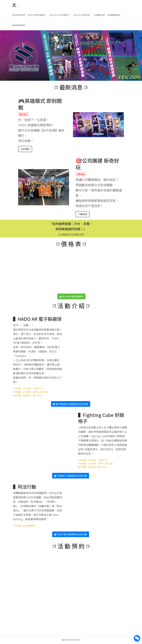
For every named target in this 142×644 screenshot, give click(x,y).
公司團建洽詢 (99, 15)
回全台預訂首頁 (19, 15)
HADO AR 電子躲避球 (36, 15)
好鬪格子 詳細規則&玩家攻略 (71, 476)
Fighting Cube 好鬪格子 (59, 15)
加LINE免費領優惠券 (71, 296)
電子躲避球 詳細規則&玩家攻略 (71, 404)
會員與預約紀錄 (19, 25)
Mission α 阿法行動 (82, 15)
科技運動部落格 (114, 15)
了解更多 (82, 214)
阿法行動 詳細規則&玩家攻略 (71, 534)
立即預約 (25, 149)
